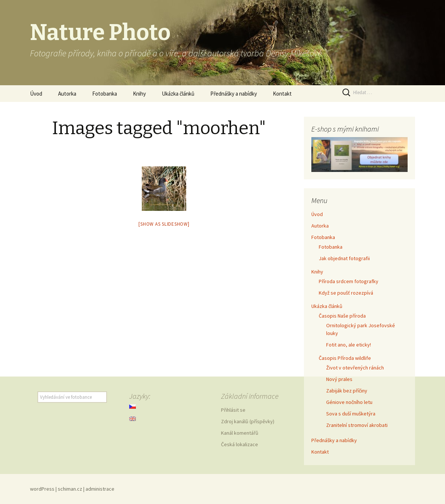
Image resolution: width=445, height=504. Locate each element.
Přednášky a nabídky (234, 94)
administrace (100, 489)
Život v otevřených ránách (355, 368)
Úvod (36, 94)
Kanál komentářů (240, 433)
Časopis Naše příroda (342, 316)
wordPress (42, 489)
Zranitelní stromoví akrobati (357, 425)
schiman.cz (70, 489)
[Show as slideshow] (164, 224)
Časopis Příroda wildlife (345, 358)
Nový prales (339, 379)
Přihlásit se (233, 410)
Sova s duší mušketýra (351, 414)
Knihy (139, 94)
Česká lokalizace (240, 444)
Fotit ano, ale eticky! (349, 345)
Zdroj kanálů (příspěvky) (248, 421)
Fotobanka (105, 94)
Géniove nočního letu (349, 402)
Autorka (67, 94)
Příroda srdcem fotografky (349, 281)
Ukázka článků (178, 94)
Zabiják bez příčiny (347, 391)
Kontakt (282, 94)
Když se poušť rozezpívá (346, 293)
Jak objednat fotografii (344, 258)
